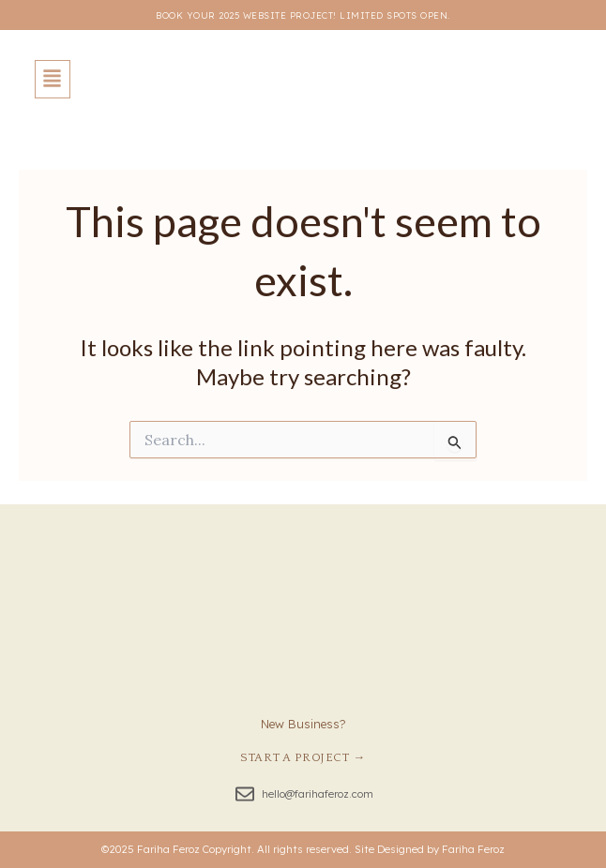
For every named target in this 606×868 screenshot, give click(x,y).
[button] (53, 79)
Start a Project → (303, 757)
